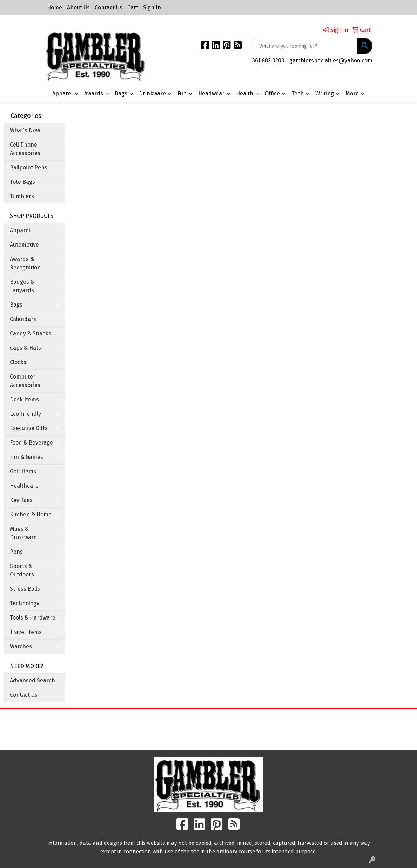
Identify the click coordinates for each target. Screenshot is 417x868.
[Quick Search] (304, 46)
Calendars (23, 319)
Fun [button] (182, 94)
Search (261, 719)
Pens (16, 552)
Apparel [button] (62, 94)
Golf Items (23, 471)
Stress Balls (25, 589)
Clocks (18, 362)
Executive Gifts (29, 428)
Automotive (24, 245)
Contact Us (109, 8)
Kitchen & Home (31, 515)
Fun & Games (26, 457)
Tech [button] (298, 94)
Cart (133, 8)
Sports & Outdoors (22, 570)
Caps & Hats (25, 348)
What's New (25, 130)
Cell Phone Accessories (25, 149)
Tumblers (22, 196)
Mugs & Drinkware (23, 533)
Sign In (152, 8)
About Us (78, 8)
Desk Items (24, 399)
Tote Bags (22, 182)
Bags (16, 305)
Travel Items (26, 632)
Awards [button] (94, 94)
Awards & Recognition (25, 263)
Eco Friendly (25, 414)
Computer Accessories (25, 381)
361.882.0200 (268, 61)
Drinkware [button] (152, 94)
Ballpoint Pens (29, 168)
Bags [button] (121, 94)
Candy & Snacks (31, 333)
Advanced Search (32, 680)
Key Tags (21, 500)
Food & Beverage (31, 443)
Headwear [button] (211, 94)
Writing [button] (325, 94)
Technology (25, 603)
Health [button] (245, 94)
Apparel (20, 230)
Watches (21, 646)
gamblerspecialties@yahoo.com (331, 61)
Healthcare (24, 486)
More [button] (352, 94)
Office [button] (272, 94)
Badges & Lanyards (22, 286)
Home (55, 8)
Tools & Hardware (33, 618)
